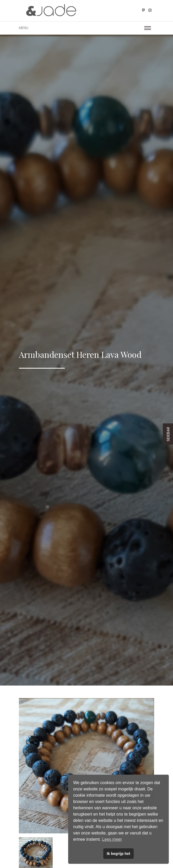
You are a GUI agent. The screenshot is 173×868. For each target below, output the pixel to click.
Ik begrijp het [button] (118, 854)
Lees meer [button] (112, 839)
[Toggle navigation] (148, 28)
